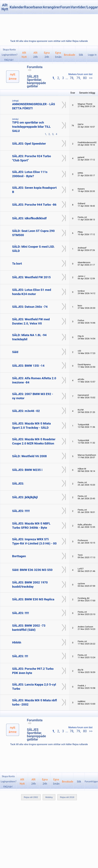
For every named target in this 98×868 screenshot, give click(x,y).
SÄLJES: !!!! (20, 656)
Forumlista (35, 68)
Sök (81, 55)
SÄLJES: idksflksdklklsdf (29, 218)
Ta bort (17, 264)
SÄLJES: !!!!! (21, 613)
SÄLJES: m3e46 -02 (26, 411)
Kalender (17, 7)
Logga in (92, 55)
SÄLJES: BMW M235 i (27, 470)
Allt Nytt (5, 7)
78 (71, 78)
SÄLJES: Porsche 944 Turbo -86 (34, 205)
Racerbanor (33, 7)
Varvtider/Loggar (84, 7)
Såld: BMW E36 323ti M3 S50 (32, 570)
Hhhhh (17, 642)
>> (90, 78)
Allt (36, 55)
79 (78, 78)
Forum (65, 7)
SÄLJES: (18, 484)
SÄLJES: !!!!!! (21, 511)
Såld (15, 352)
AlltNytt (24, 55)
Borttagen (19, 556)
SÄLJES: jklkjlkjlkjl (25, 497)
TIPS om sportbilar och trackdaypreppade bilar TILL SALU (31, 127)
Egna (47, 55)
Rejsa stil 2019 (67, 797)
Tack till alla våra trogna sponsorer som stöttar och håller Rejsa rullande (49, 41)
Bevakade (70, 55)
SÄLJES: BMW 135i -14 (28, 366)
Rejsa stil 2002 (31, 797)
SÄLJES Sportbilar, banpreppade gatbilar (37, 81)
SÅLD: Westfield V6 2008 (29, 456)
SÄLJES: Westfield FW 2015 (31, 277)
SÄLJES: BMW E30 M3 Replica (33, 599)
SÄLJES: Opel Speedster (29, 144)
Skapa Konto (9, 50)
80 (85, 78)
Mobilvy (49, 797)
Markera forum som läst (80, 74)
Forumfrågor (91, 781)
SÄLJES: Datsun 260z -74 (30, 307)
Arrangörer (51, 7)
